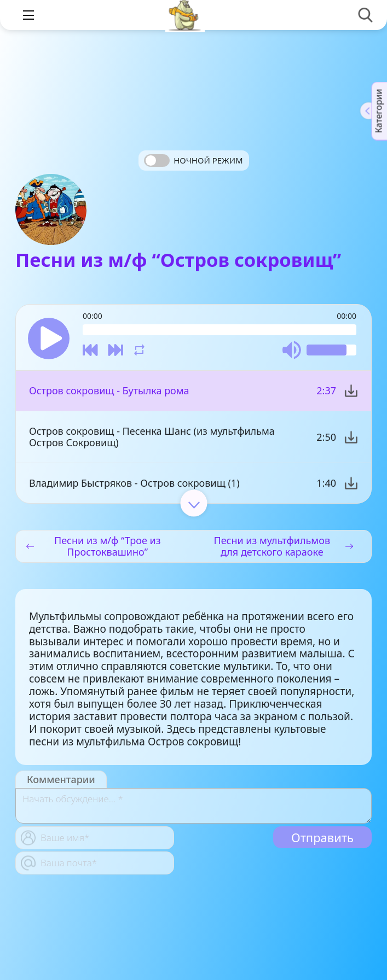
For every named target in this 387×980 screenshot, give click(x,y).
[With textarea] (193, 806)
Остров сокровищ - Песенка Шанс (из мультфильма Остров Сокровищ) (152, 437)
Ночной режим (208, 160)
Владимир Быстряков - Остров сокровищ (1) (134, 483)
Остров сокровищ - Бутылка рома (109, 390)
